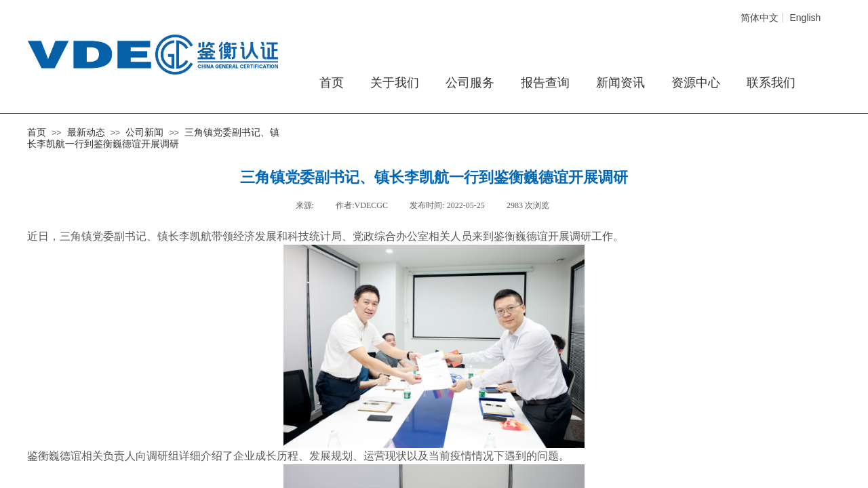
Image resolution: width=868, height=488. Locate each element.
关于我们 (395, 83)
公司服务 (470, 83)
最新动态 (86, 132)
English (805, 18)
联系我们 (771, 83)
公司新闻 (144, 132)
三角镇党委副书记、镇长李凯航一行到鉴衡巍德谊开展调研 (153, 138)
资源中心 (696, 83)
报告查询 (545, 83)
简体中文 (759, 18)
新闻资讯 (620, 83)
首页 (37, 132)
